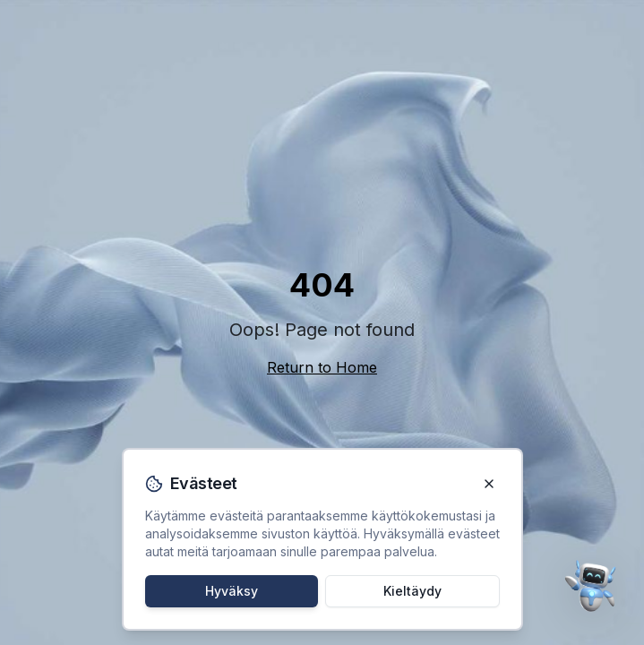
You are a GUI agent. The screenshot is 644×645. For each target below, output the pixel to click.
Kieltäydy (412, 591)
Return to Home (322, 367)
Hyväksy (232, 591)
